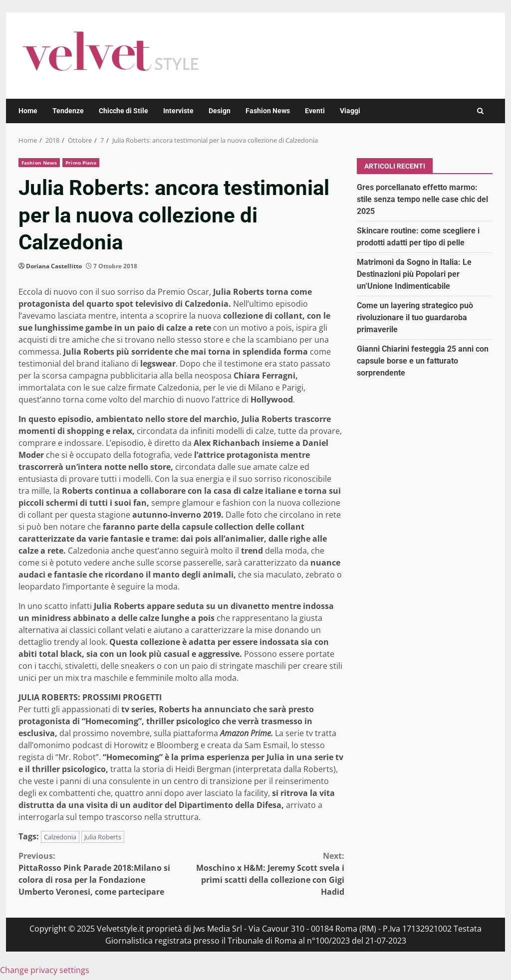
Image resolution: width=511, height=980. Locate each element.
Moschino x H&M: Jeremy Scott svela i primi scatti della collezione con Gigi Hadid (262, 874)
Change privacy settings (45, 970)
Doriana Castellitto (54, 266)
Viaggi (350, 111)
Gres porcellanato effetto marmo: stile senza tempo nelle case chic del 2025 (422, 199)
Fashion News (268, 111)
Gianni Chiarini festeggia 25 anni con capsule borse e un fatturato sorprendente (423, 361)
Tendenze (68, 111)
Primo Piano (81, 163)
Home (28, 111)
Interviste (178, 111)
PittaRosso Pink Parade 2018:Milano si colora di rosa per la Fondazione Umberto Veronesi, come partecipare (100, 874)
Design (220, 111)
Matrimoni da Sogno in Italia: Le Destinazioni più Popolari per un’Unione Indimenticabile (414, 274)
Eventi (315, 111)
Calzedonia (60, 837)
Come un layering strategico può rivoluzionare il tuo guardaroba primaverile (415, 317)
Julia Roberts (103, 837)
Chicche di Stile (124, 111)
